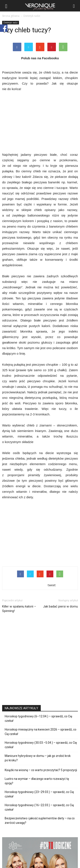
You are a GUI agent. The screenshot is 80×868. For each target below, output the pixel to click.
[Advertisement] (40, 532)
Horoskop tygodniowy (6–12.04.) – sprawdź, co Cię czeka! (38, 719)
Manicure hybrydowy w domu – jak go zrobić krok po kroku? (38, 758)
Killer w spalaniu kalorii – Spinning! (19, 609)
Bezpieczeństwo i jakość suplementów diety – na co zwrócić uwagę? (40, 821)
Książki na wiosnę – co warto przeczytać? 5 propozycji (41, 770)
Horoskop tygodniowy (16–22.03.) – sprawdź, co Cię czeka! (39, 807)
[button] (74, 6)
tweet (52, 585)
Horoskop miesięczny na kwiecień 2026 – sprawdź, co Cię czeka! (41, 732)
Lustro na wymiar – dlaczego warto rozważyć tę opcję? (37, 781)
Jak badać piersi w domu (60, 606)
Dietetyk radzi (11, 23)
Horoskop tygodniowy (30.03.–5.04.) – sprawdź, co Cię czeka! (41, 745)
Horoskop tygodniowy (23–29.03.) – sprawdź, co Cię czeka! (39, 794)
